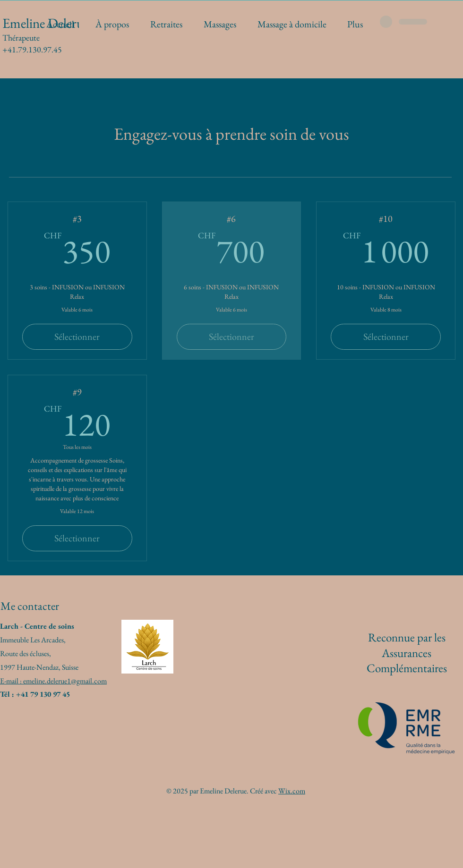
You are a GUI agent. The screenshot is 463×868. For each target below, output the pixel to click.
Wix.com (292, 791)
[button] (220, 24)
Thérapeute (21, 38)
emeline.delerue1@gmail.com (65, 681)
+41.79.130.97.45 (32, 49)
